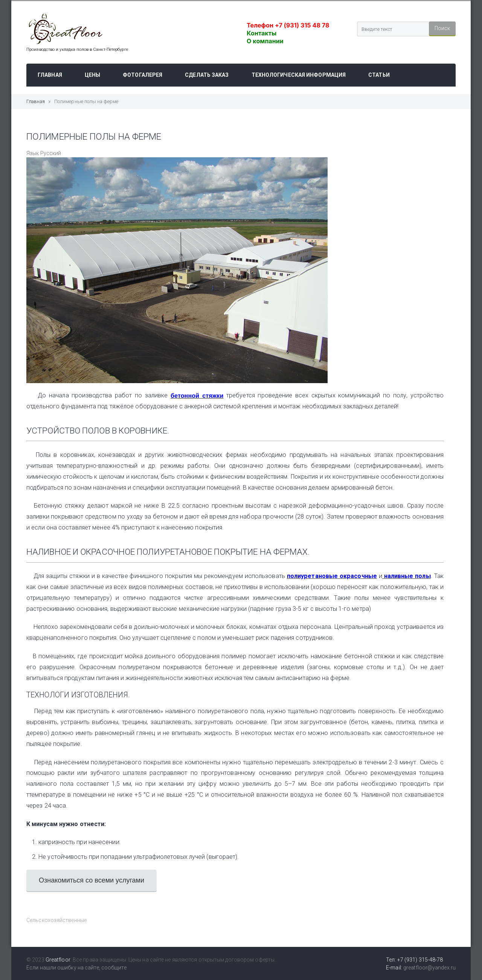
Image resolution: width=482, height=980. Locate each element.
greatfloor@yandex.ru (429, 968)
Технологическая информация (299, 75)
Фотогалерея (143, 75)
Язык (33, 153)
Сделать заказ (207, 75)
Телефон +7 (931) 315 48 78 (288, 25)
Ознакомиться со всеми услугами (92, 880)
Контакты (262, 33)
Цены (92, 75)
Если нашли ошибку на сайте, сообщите (76, 968)
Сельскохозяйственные (56, 920)
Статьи (379, 75)
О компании (265, 41)
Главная (50, 75)
